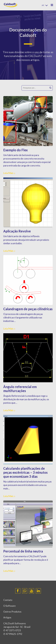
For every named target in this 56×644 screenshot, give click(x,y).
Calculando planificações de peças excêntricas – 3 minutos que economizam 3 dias (25, 472)
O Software (9, 606)
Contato (8, 600)
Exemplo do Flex (16, 150)
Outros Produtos (12, 612)
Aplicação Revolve (17, 231)
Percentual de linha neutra (23, 551)
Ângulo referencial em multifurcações (20, 389)
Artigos (7, 617)
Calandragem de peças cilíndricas (28, 309)
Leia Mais (8, 173)
